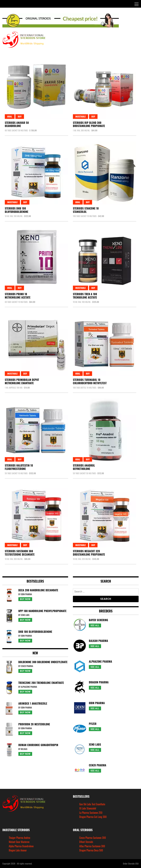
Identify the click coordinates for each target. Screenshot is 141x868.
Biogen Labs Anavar (18, 850)
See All (95, 625)
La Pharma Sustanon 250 (91, 813)
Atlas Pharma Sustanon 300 (92, 846)
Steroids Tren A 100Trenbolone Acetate (85, 296)
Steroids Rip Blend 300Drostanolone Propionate (89, 124)
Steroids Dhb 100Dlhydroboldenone (17, 210)
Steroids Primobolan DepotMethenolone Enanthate (22, 381)
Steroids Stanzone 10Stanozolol (86, 210)
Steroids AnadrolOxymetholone (84, 467)
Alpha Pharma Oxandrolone (21, 846)
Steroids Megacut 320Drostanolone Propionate (89, 553)
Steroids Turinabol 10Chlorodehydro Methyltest (90, 381)
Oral (10, 116)
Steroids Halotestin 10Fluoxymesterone (19, 467)
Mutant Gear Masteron (19, 842)
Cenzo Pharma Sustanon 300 (93, 838)
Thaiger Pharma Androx (20, 838)
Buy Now (25, 599)
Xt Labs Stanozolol (88, 808)
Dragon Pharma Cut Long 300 (93, 817)
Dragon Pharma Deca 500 (91, 850)
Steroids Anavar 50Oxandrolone (17, 124)
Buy (20, 116)
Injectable (80, 116)
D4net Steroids (86, 842)
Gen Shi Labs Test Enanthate (92, 804)
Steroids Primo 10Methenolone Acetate (18, 296)
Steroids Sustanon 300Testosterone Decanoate (20, 553)
